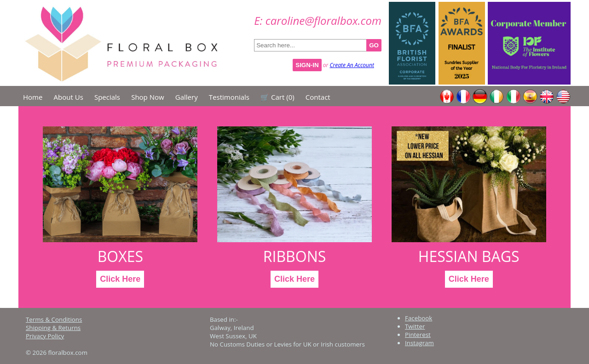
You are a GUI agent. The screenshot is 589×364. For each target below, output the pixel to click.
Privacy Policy (45, 336)
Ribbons (294, 256)
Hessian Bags (469, 256)
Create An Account (352, 65)
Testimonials (229, 97)
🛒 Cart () (277, 97)
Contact (318, 97)
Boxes (120, 256)
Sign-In (307, 65)
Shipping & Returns (53, 328)
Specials (107, 97)
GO (374, 45)
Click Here (120, 279)
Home (33, 97)
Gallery (187, 97)
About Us (69, 97)
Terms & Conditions (54, 319)
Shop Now (147, 97)
